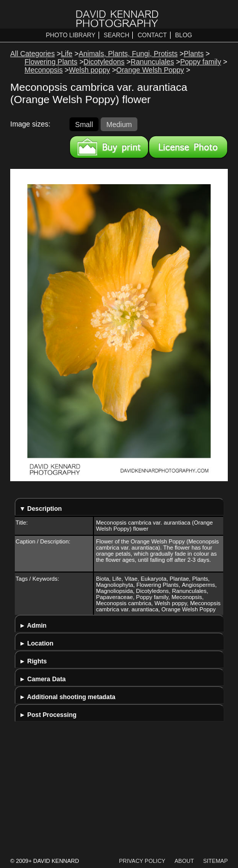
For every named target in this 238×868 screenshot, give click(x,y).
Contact (152, 35)
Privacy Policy (142, 861)
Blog (184, 35)
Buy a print (109, 147)
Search (116, 35)
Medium (119, 124)
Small (84, 124)
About (184, 861)
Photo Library (71, 35)
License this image (188, 147)
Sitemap (216, 861)
